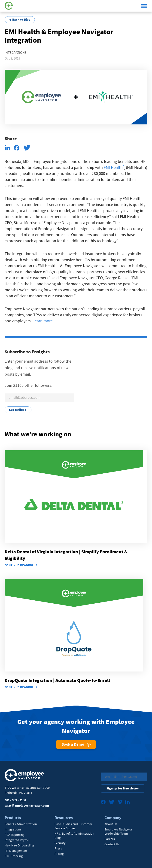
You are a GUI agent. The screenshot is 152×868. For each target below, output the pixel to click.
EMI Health (113, 168)
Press (58, 848)
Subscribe (16, 410)
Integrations (13, 829)
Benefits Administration (21, 824)
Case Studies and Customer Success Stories (73, 826)
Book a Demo (73, 744)
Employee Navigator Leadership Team (118, 831)
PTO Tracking (14, 856)
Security (60, 843)
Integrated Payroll (17, 840)
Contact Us (112, 844)
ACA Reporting (15, 835)
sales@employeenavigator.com (27, 806)
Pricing (59, 854)
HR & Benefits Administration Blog (74, 836)
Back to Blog (21, 20)
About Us (111, 824)
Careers (110, 839)
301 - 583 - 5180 (15, 800)
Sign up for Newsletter (123, 788)
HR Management (16, 851)
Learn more (43, 321)
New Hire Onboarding (19, 845)
